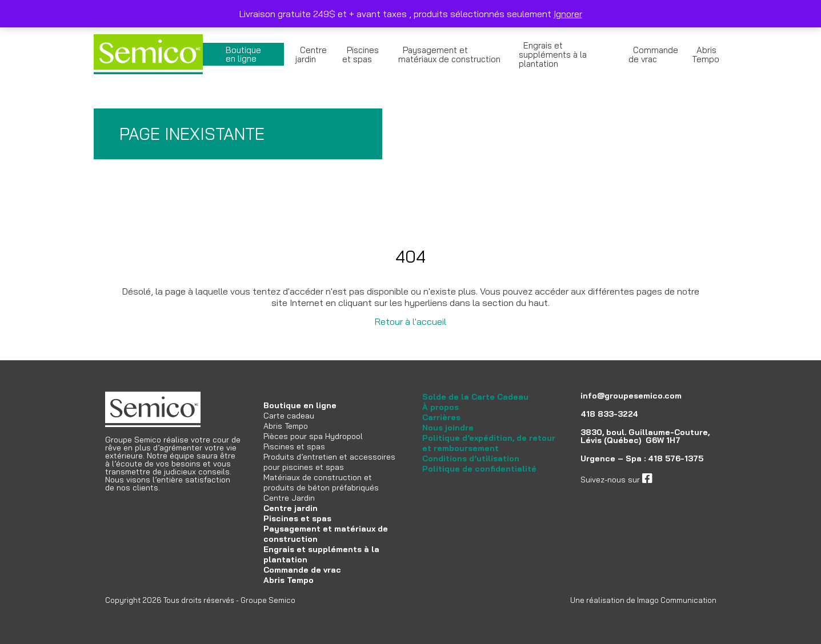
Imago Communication (677, 600)
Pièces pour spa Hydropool (313, 436)
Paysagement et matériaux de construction (449, 55)
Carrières (441, 417)
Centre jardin (311, 55)
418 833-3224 (609, 414)
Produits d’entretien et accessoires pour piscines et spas (329, 462)
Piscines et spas (361, 55)
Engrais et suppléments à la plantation (553, 55)
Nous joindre (448, 428)
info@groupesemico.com (631, 396)
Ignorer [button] (568, 14)
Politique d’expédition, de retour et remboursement (489, 443)
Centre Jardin (289, 498)
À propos (440, 407)
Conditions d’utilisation (471, 458)
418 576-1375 (676, 458)
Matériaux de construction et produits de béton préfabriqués (321, 482)
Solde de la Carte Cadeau (475, 397)
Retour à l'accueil (410, 321)
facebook (670, 480)
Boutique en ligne (243, 54)
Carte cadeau (289, 416)
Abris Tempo (706, 55)
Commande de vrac (653, 55)
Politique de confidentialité (479, 469)
